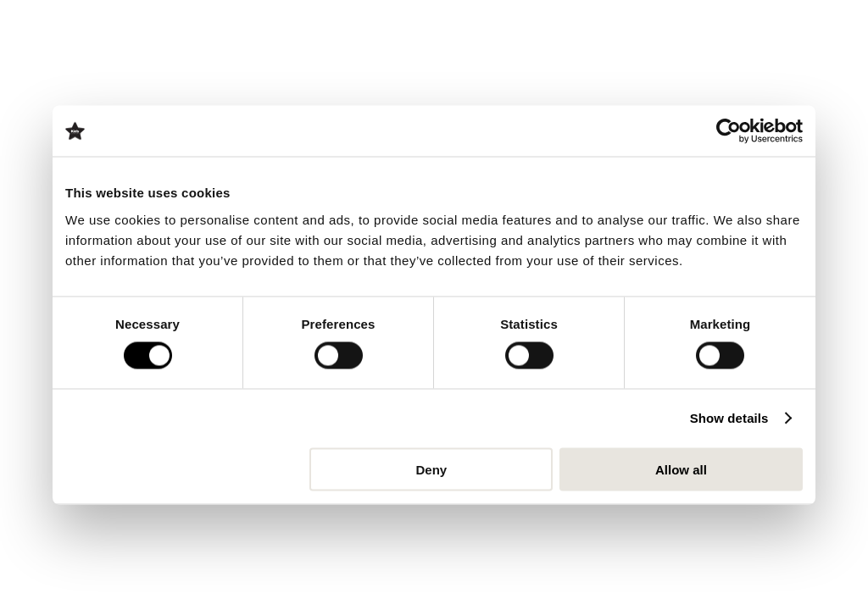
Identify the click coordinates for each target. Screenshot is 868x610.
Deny (432, 469)
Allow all (681, 469)
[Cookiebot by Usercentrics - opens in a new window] (729, 131)
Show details (729, 418)
